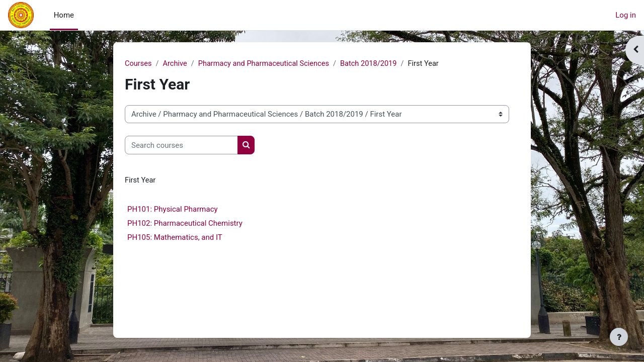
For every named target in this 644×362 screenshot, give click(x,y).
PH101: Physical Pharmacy (173, 210)
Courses (139, 64)
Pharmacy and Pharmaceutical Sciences (267, 64)
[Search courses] (181, 146)
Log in (626, 15)
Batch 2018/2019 (375, 64)
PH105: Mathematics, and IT (175, 238)
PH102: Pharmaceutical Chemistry (185, 224)
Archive (176, 64)
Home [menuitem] (64, 15)
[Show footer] (619, 337)
